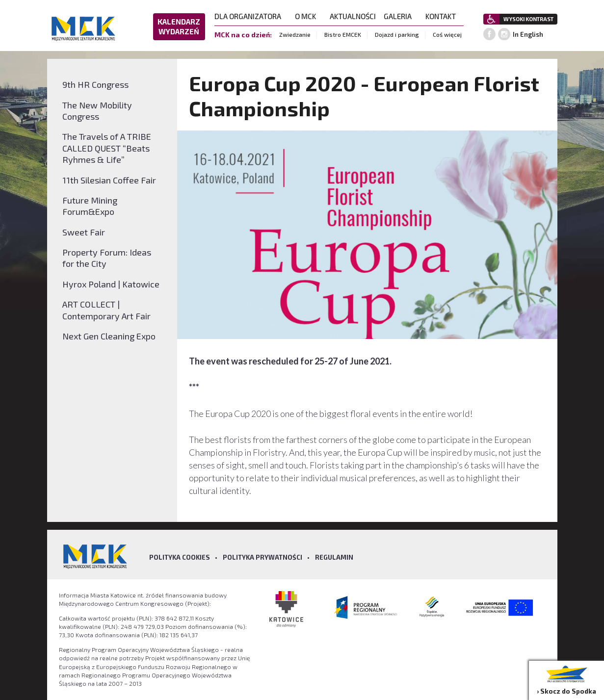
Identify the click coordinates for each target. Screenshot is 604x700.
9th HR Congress (95, 84)
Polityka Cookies (180, 557)
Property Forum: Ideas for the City (107, 258)
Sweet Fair (84, 232)
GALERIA (401, 16)
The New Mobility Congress (97, 111)
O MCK (308, 16)
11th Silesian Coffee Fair (109, 180)
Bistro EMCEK (343, 34)
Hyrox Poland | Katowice (111, 284)
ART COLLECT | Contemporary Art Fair (106, 310)
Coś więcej (447, 34)
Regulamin (334, 557)
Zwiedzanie (295, 34)
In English (528, 34)
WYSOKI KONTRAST (528, 19)
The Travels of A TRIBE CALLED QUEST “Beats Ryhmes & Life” (107, 148)
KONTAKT (444, 16)
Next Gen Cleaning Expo (109, 336)
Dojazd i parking (397, 34)
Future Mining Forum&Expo (90, 206)
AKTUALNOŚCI (353, 16)
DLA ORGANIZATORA (251, 16)
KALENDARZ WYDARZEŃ (179, 26)
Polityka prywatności (263, 557)
